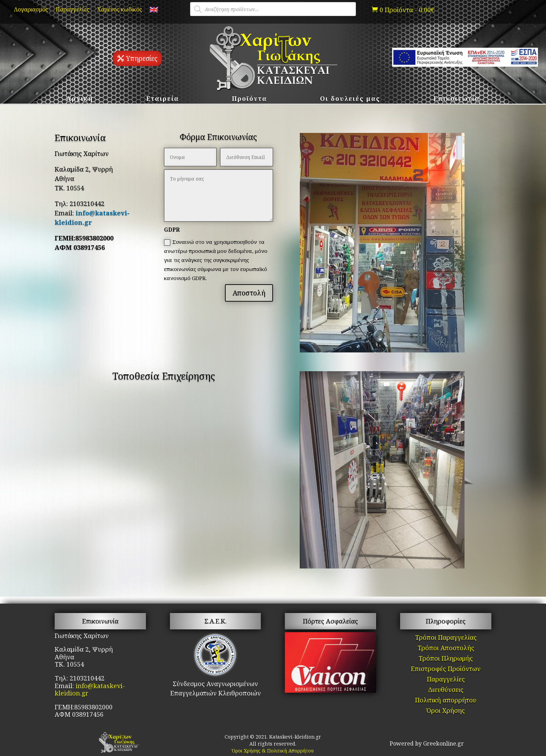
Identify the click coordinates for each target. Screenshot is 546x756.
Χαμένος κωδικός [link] (120, 10)
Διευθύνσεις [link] (446, 690)
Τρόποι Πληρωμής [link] (446, 659)
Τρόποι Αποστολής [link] (446, 649)
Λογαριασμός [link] (31, 10)
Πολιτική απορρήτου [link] (446, 701)
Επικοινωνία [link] (457, 99)
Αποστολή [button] (249, 293)
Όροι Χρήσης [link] (446, 711)
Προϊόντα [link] (249, 99)
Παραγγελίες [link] (73, 10)
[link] (154, 11)
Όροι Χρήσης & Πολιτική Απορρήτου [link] (273, 751)
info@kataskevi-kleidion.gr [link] (90, 690)
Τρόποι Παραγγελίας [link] (446, 638)
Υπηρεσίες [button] (142, 58)
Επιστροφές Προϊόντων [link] (446, 670)
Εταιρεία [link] (163, 99)
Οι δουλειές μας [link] (350, 99)
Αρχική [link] (80, 99)
